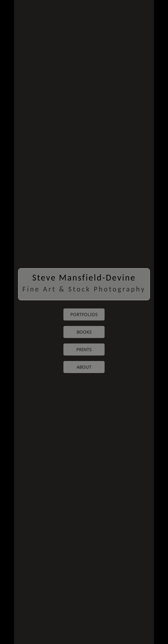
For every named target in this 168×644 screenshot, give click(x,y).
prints (84, 350)
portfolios (84, 314)
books (84, 332)
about (84, 367)
